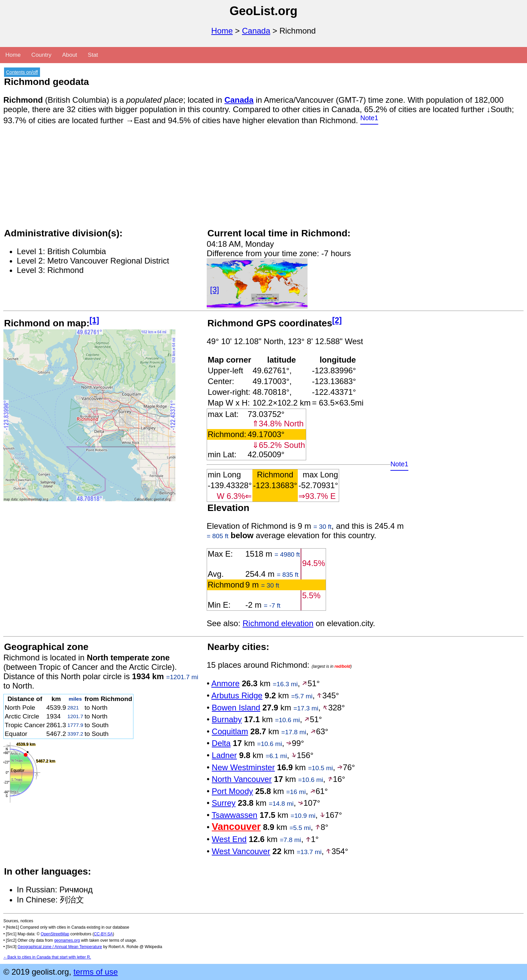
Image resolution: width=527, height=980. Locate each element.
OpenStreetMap (55, 934)
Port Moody (232, 791)
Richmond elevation (278, 623)
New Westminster (243, 767)
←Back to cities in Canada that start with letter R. (47, 957)
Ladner (224, 755)
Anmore (226, 683)
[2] (337, 320)
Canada (256, 31)
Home (222, 31)
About (70, 55)
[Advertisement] (205, 180)
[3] (215, 290)
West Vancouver (241, 851)
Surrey (224, 803)
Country (41, 55)
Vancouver (236, 827)
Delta (221, 743)
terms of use (95, 972)
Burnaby (227, 719)
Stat (93, 55)
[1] (94, 320)
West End (229, 839)
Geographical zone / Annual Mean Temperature (60, 947)
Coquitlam (230, 731)
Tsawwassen (235, 815)
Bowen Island (236, 708)
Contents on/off (22, 72)
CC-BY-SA (103, 934)
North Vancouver (242, 779)
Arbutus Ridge (237, 695)
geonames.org (67, 940)
